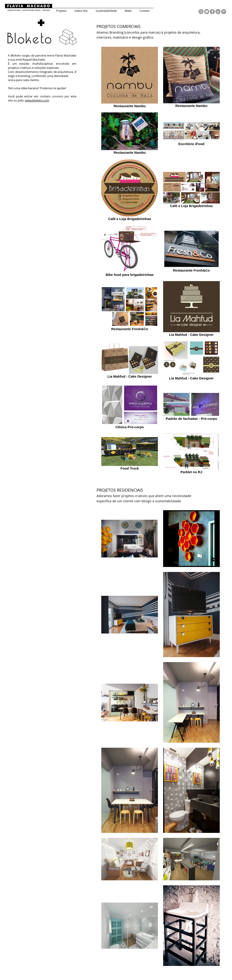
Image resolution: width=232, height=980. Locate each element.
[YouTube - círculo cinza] (207, 12)
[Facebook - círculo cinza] (212, 12)
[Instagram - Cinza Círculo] (201, 12)
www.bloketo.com (37, 100)
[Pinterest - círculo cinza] (224, 12)
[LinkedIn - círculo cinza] (218, 12)
